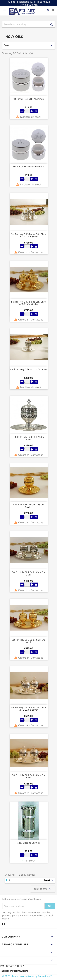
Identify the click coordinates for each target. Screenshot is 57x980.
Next (49, 880)
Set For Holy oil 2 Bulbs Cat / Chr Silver (28, 573)
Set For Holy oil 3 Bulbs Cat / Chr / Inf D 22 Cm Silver (29, 235)
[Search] (28, 24)
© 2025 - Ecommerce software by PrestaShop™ (27, 976)
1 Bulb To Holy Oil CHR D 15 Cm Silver (29, 438)
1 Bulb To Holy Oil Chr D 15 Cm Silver (28, 369)
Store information (15, 971)
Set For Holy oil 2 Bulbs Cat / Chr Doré (28, 641)
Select (28, 45)
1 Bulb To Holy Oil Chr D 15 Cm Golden (29, 506)
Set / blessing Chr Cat (28, 843)
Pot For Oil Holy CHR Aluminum (29, 99)
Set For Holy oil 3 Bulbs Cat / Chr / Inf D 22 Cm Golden (29, 303)
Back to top (42, 889)
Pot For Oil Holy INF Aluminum (28, 167)
